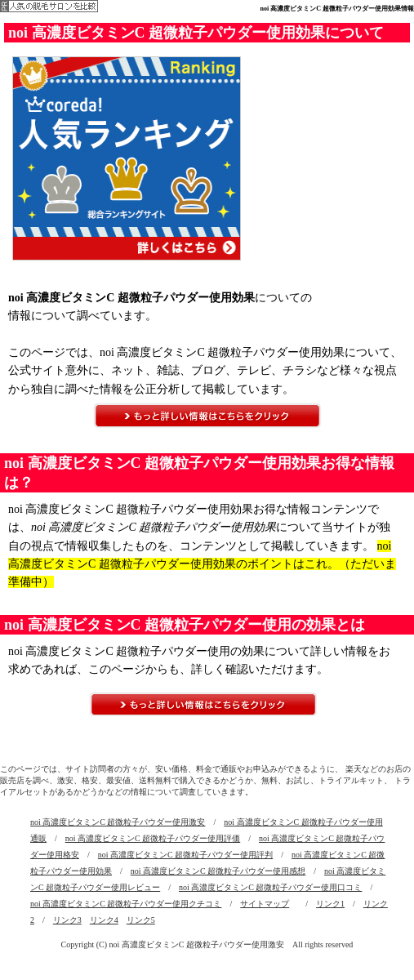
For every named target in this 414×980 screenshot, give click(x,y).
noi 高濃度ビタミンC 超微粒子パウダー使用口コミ (270, 887)
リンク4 (104, 920)
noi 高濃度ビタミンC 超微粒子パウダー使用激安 (118, 822)
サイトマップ (265, 904)
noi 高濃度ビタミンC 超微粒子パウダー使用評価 (153, 838)
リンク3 (67, 920)
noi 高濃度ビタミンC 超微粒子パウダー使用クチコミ (126, 904)
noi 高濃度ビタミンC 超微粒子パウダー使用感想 (218, 871)
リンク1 (330, 904)
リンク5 (141, 920)
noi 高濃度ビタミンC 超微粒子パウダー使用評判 (185, 855)
